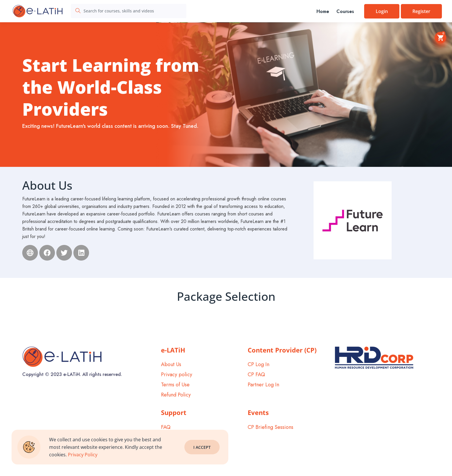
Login (382, 11)
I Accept (202, 447)
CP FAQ (256, 374)
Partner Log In (263, 385)
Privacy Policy (83, 455)
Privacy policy (177, 374)
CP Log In (259, 364)
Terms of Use (175, 385)
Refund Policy (176, 395)
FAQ (166, 427)
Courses (345, 11)
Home (323, 11)
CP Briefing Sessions (271, 427)
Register (421, 11)
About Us (171, 364)
